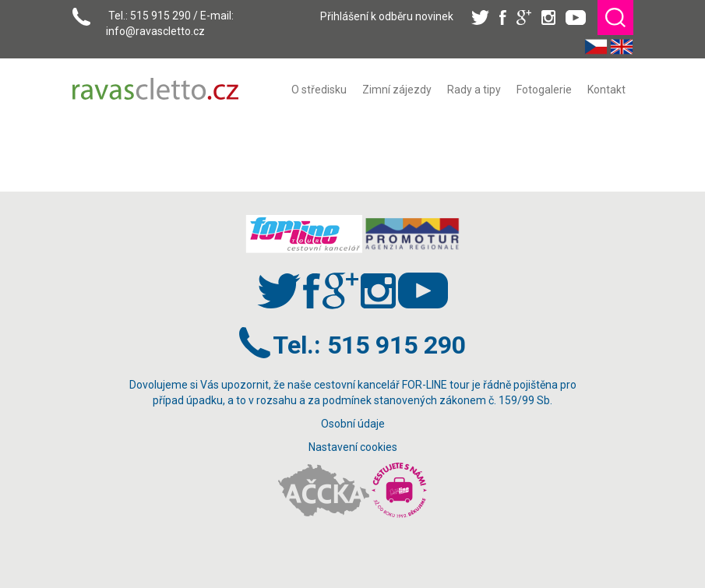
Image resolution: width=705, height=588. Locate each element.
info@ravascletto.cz (155, 31)
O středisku (319, 90)
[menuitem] (319, 90)
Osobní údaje (353, 424)
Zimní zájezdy (397, 90)
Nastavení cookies (353, 447)
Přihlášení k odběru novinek (387, 16)
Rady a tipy (474, 90)
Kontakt (606, 90)
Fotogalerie (544, 90)
